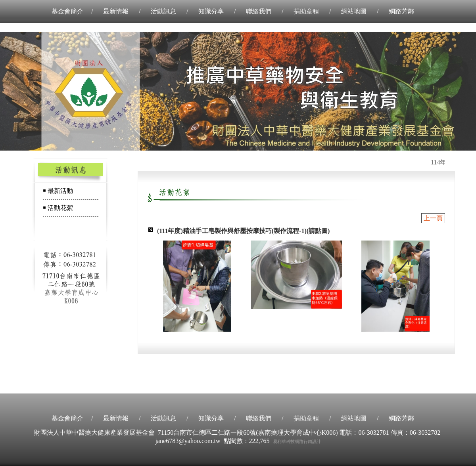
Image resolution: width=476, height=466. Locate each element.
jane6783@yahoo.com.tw (188, 441)
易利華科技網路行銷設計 (297, 442)
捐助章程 (306, 11)
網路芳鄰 (401, 11)
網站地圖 (354, 11)
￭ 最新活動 (58, 191)
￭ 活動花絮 (58, 208)
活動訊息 (163, 11)
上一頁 (433, 218)
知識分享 (211, 11)
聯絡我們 (259, 11)
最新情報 (116, 11)
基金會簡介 (67, 11)
